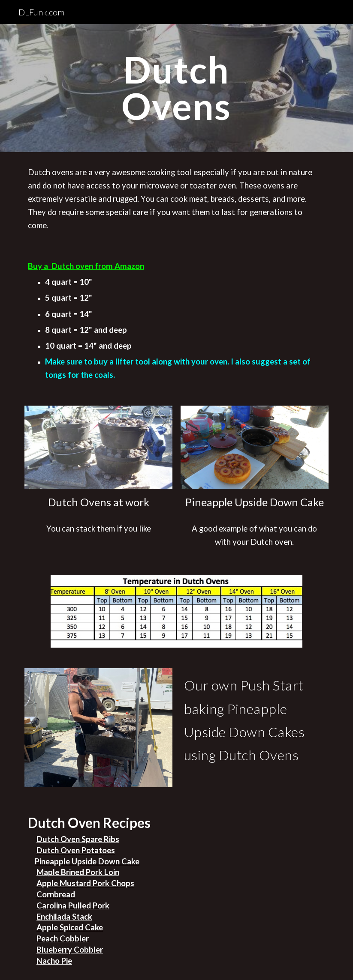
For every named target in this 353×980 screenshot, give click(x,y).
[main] (176, 88)
